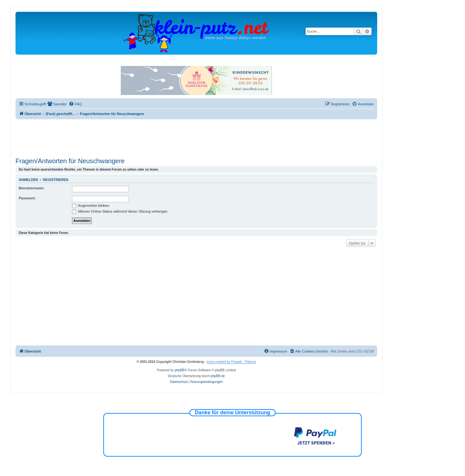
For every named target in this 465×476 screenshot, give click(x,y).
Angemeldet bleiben (91, 206)
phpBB (180, 370)
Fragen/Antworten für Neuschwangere (70, 161)
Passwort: (27, 198)
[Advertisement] (196, 137)
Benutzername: (31, 188)
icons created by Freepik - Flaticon (231, 362)
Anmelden (28, 180)
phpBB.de (218, 376)
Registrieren (56, 180)
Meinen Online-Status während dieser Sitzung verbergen (120, 211)
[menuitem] (57, 104)
